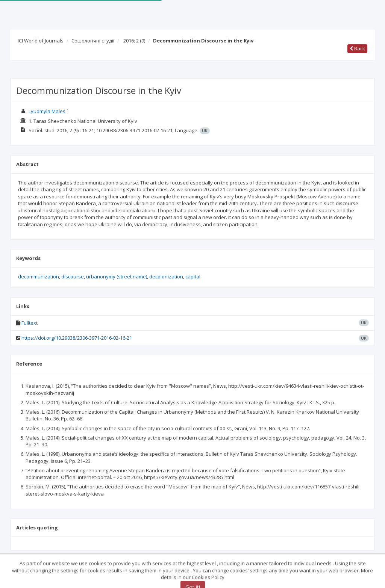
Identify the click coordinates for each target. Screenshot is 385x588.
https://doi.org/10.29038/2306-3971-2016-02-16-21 (77, 338)
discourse (73, 277)
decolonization (166, 277)
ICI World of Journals (41, 41)
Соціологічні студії (93, 41)
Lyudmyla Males (47, 111)
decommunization (39, 277)
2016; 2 (134, 41)
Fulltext (30, 323)
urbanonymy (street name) (117, 277)
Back (357, 48)
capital (193, 277)
